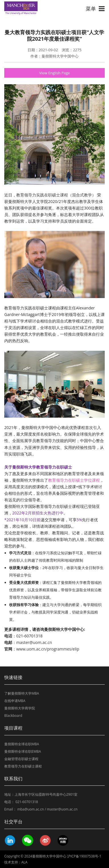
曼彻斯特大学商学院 (20, 708)
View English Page (55, 73)
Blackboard (13, 716)
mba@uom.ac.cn (31, 809)
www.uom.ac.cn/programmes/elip (48, 649)
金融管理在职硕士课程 (21, 759)
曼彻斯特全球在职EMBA (23, 751)
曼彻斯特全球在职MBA (22, 744)
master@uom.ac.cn (34, 642)
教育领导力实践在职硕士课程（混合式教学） (56, 195)
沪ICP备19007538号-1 (84, 856)
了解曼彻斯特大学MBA (22, 693)
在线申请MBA (15, 701)
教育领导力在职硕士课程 (23, 766)
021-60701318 (27, 802)
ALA (24, 862)
